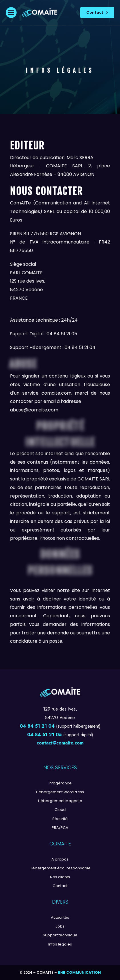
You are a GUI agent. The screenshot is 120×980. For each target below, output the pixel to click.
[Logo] (40, 13)
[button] (11, 13)
